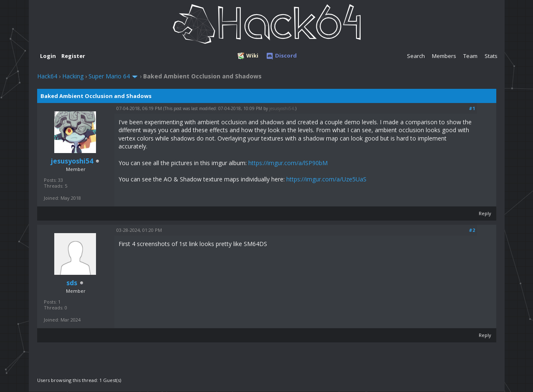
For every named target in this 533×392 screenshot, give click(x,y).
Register (73, 56)
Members (444, 56)
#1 (472, 108)
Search (416, 56)
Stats (491, 56)
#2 (472, 230)
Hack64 (47, 76)
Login (48, 56)
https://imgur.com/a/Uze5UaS (326, 179)
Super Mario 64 (109, 76)
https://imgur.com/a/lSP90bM (288, 163)
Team (470, 56)
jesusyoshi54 (282, 108)
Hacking (73, 76)
